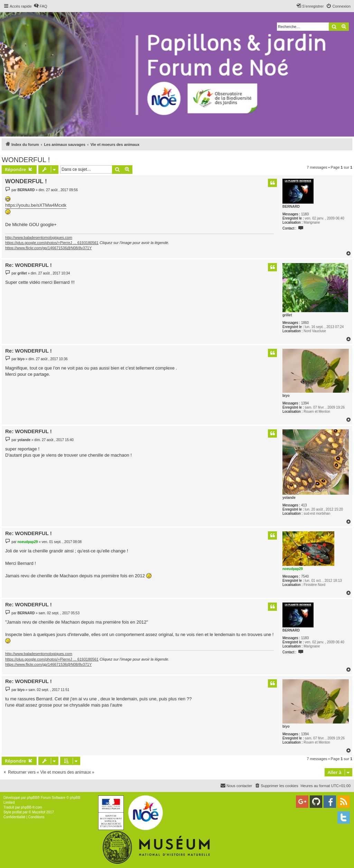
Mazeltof (39, 812)
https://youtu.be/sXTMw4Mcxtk (36, 205)
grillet (287, 315)
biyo (286, 396)
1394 (305, 403)
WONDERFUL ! (26, 160)
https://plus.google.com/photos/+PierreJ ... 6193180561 (52, 243)
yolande (289, 498)
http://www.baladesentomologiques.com (39, 237)
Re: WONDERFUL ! (29, 265)
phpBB (32, 798)
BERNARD (291, 207)
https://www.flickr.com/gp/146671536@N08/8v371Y (48, 248)
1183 (305, 214)
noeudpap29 (293, 569)
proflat (17, 812)
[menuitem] (40, 6)
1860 (305, 323)
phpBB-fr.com (32, 807)
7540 (305, 576)
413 (304, 505)
